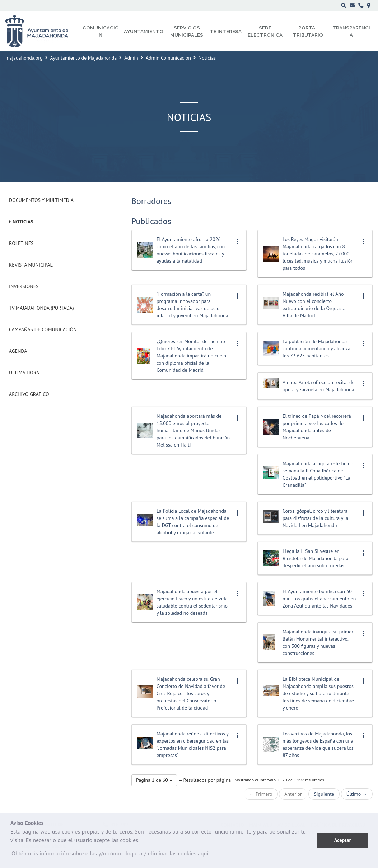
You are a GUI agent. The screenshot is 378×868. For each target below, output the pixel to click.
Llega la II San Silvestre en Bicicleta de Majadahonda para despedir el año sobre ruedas (316, 558)
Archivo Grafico (29, 394)
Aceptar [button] (343, 840)
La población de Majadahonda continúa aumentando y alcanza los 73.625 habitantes (316, 348)
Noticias (23, 222)
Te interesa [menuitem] (226, 31)
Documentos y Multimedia (41, 200)
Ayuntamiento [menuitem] (144, 31)
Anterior (293, 794)
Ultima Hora (24, 373)
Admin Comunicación (168, 58)
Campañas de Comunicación (43, 329)
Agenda (18, 351)
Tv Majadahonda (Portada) (41, 308)
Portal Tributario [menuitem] (308, 31)
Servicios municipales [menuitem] (187, 31)
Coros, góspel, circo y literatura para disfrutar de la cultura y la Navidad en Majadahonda (316, 518)
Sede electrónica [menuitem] (265, 31)
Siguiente (324, 794)
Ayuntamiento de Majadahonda (84, 58)
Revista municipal (31, 265)
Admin (131, 58)
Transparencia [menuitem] (351, 31)
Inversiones (24, 286)
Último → (357, 794)
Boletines (21, 243)
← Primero (261, 794)
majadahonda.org (24, 58)
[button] (110, 855)
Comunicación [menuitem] (101, 31)
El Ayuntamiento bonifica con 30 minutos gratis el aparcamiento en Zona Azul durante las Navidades (319, 599)
